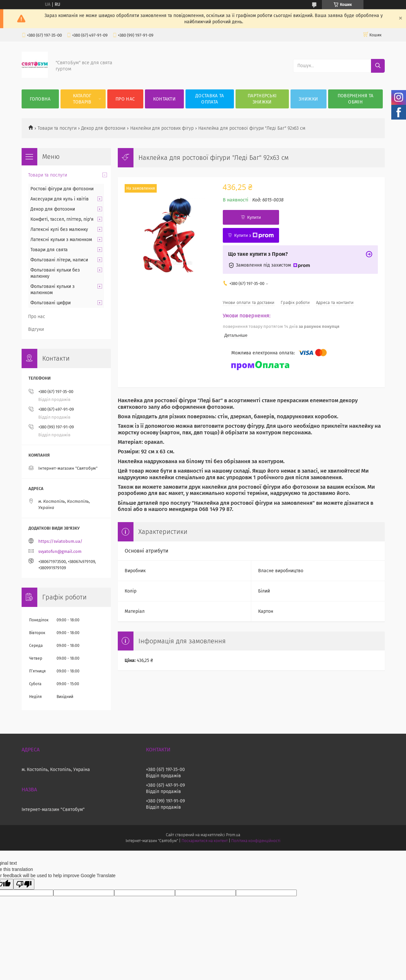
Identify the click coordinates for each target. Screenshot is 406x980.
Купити (254, 217)
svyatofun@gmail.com (60, 551)
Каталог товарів (82, 99)
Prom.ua (233, 835)
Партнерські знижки (262, 99)
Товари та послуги (57, 128)
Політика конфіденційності (256, 841)
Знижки (308, 99)
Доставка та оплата (210, 99)
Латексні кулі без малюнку (59, 229)
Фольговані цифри (51, 303)
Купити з (254, 236)
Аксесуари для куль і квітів (60, 199)
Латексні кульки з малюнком (61, 240)
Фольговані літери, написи (59, 260)
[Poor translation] (24, 884)
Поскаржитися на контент (205, 841)
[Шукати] (378, 66)
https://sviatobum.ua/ (60, 541)
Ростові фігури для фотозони (62, 189)
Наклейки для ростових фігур (162, 128)
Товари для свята (49, 250)
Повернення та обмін (356, 99)
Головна (40, 99)
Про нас (125, 99)
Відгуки (36, 329)
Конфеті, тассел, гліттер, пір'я (62, 219)
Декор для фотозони (103, 128)
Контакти (164, 99)
